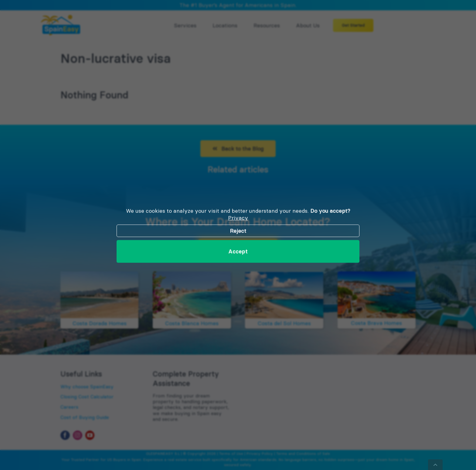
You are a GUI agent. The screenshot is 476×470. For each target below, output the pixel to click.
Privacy (238, 218)
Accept (238, 251)
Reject (238, 231)
